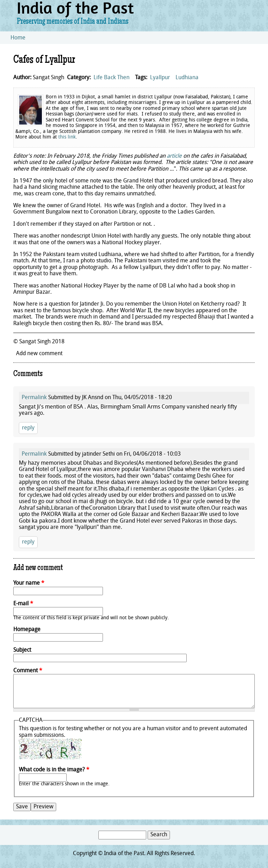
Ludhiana (187, 78)
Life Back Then (111, 78)
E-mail (23, 604)
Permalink (34, 398)
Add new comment (39, 354)
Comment (28, 671)
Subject (22, 650)
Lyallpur (160, 78)
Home (18, 38)
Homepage (27, 630)
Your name (29, 583)
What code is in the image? (54, 770)
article (174, 156)
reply (28, 428)
